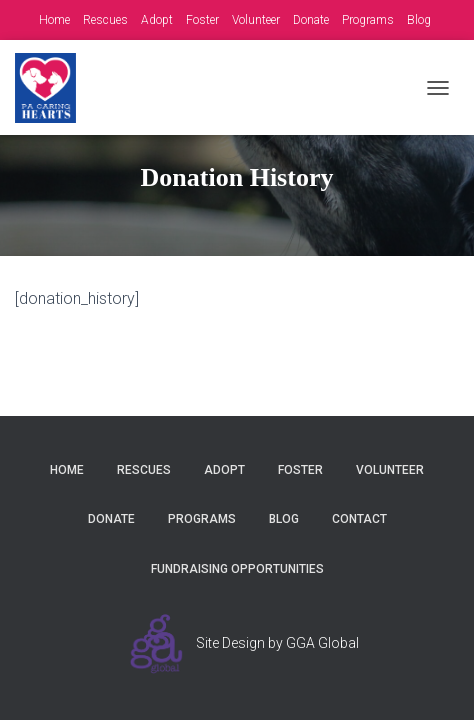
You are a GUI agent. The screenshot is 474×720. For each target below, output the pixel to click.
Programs (368, 20)
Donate (311, 20)
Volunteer (256, 20)
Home (54, 20)
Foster (202, 20)
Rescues (105, 20)
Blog (419, 20)
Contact (359, 519)
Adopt (157, 20)
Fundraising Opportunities (237, 569)
